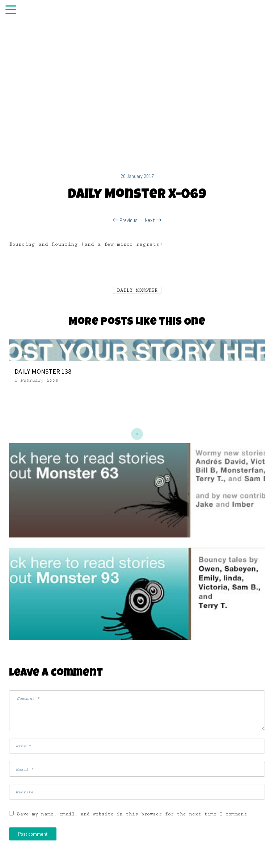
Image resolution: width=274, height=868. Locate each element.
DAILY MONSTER (137, 290)
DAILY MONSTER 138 (43, 371)
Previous (125, 220)
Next (153, 220)
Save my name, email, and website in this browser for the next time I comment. (134, 814)
